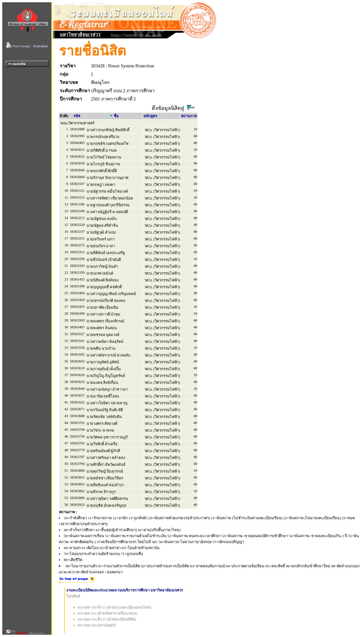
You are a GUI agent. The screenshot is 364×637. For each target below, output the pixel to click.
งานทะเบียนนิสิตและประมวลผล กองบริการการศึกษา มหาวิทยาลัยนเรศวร (125, 590)
